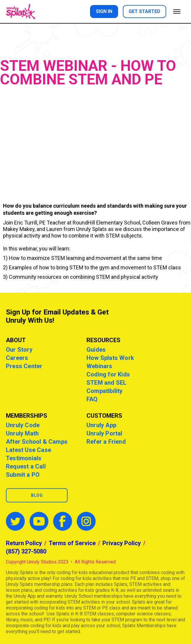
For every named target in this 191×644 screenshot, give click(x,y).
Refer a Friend (106, 442)
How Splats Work (110, 358)
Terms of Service (72, 543)
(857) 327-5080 (26, 551)
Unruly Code (23, 425)
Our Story (19, 350)
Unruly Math (22, 433)
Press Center (24, 366)
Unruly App (101, 425)
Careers (17, 358)
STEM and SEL (106, 383)
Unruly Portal (105, 433)
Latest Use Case (28, 450)
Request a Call (26, 466)
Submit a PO (23, 475)
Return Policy (24, 543)
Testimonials (24, 458)
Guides (96, 350)
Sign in (104, 11)
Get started (145, 11)
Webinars (99, 366)
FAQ (92, 399)
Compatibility (105, 391)
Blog (37, 495)
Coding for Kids (108, 374)
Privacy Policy (122, 543)
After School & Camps (37, 442)
